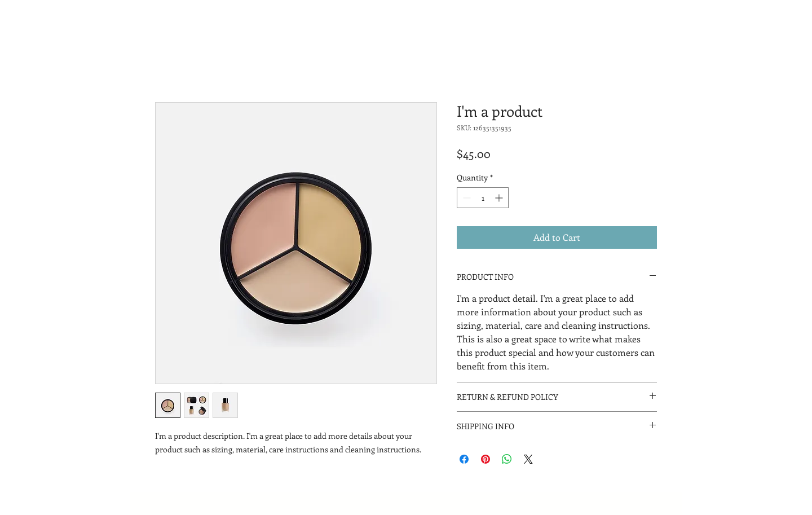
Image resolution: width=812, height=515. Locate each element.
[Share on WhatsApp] (507, 459)
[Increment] (500, 198)
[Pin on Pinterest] (486, 459)
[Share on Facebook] (464, 459)
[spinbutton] (483, 198)
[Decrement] (465, 198)
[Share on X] (528, 459)
